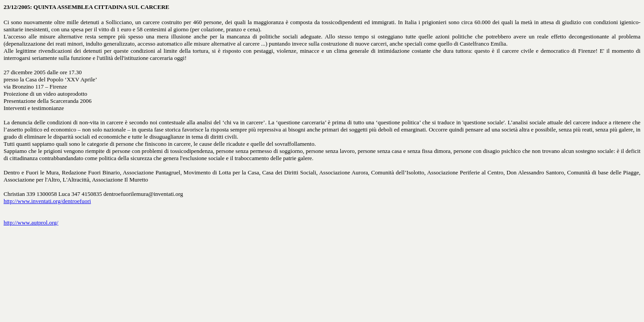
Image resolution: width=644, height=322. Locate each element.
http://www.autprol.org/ (31, 222)
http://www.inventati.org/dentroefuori (47, 201)
